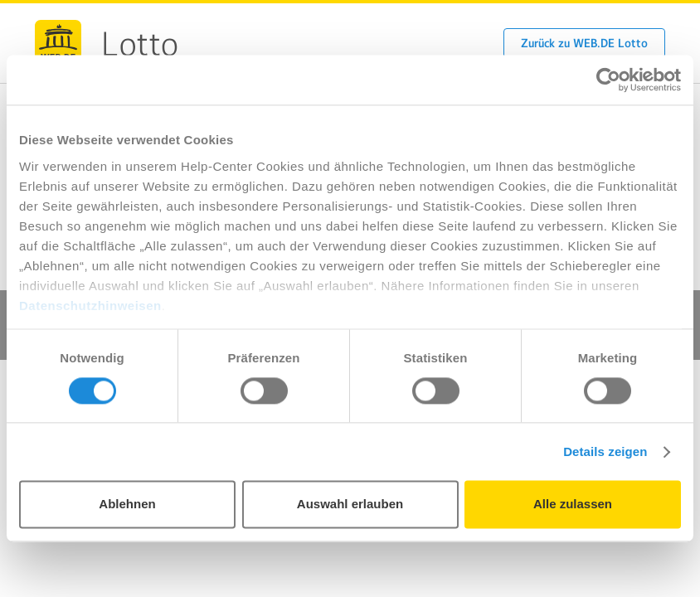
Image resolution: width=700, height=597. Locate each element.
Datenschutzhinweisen (90, 306)
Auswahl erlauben (350, 505)
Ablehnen (127, 505)
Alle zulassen (573, 505)
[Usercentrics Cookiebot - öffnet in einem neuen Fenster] (608, 80)
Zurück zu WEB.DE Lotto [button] (584, 43)
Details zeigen (605, 451)
